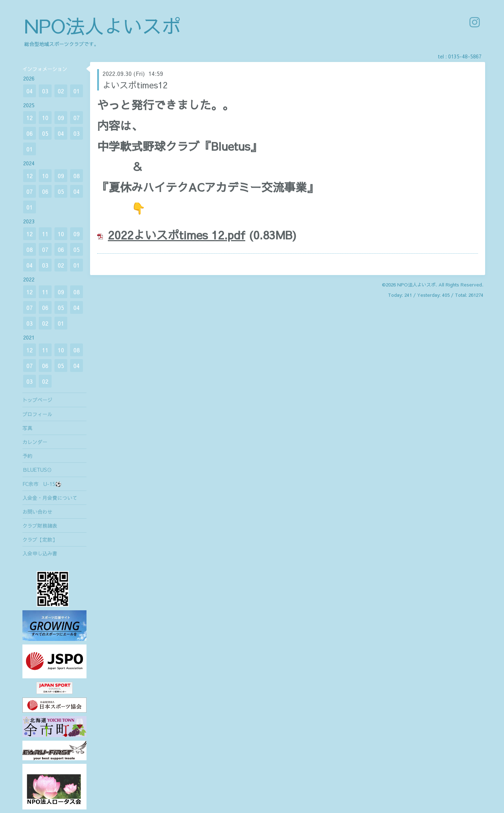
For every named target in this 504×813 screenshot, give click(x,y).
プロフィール (37, 414)
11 (45, 234)
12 (30, 118)
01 (77, 91)
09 (61, 118)
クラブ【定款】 (40, 539)
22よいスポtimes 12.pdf (183, 235)
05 (45, 133)
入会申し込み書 (40, 553)
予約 (27, 456)
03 (45, 91)
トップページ (37, 400)
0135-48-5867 (465, 56)
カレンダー (35, 442)
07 (77, 118)
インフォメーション (45, 69)
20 (114, 235)
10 (45, 118)
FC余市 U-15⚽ (42, 484)
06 (30, 133)
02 (61, 91)
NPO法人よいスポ (103, 25)
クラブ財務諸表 (40, 525)
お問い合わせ (37, 512)
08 (77, 176)
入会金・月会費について (50, 498)
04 (30, 91)
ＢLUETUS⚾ (37, 470)
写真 (27, 428)
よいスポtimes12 (135, 85)
